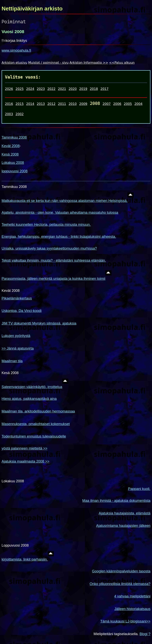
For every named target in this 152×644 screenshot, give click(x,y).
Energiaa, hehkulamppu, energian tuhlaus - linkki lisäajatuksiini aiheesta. (59, 237)
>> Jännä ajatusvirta (18, 348)
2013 (41, 104)
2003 (9, 114)
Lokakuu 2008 (13, 163)
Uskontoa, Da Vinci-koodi (22, 311)
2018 (94, 89)
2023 (41, 89)
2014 (30, 104)
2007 (107, 104)
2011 (62, 104)
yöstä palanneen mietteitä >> (24, 448)
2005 (128, 104)
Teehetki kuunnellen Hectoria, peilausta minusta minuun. (46, 225)
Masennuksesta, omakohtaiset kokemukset (36, 424)
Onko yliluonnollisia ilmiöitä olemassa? (120, 584)
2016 (9, 104)
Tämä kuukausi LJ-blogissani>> (125, 621)
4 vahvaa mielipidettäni (132, 596)
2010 (73, 104)
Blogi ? (145, 634)
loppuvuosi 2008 (15, 171)
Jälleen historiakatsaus (132, 609)
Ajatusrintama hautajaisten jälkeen (123, 526)
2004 (138, 104)
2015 (20, 104)
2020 (73, 89)
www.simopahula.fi (16, 50)
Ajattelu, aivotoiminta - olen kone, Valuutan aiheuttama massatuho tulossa (60, 213)
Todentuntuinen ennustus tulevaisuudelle (34, 436)
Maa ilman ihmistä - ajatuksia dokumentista (116, 501)
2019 (83, 89)
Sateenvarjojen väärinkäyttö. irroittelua (32, 387)
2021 (62, 89)
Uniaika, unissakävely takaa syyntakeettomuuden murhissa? (49, 248)
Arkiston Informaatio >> (89, 63)
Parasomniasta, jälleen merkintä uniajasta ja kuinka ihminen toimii (53, 279)
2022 (51, 89)
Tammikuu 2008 (14, 137)
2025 (20, 89)
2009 (83, 104)
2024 (30, 89)
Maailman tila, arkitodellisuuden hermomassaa (38, 411)
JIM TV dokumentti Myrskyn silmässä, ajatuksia (39, 323)
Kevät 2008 (11, 146)
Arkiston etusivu (14, 63)
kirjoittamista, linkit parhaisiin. (25, 559)
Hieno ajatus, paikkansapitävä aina (29, 399)
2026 (9, 89)
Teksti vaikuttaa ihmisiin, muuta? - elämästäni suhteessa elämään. (54, 260)
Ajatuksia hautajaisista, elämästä (125, 513)
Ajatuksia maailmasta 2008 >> (25, 461)
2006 (117, 104)
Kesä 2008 (10, 154)
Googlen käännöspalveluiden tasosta (121, 571)
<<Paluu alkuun (122, 63)
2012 (51, 104)
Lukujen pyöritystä (16, 336)
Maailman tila (12, 361)
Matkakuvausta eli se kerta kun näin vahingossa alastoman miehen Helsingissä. (65, 201)
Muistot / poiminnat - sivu (48, 63)
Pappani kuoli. (139, 489)
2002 (20, 114)
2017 (104, 89)
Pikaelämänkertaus (17, 298)
